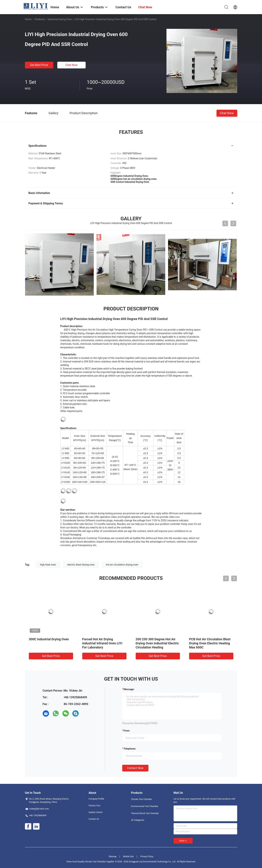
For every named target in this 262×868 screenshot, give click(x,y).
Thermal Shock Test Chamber (145, 813)
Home (28, 19)
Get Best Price (39, 65)
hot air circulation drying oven (122, 565)
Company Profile (96, 799)
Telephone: (130, 749)
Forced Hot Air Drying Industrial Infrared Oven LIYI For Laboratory (102, 643)
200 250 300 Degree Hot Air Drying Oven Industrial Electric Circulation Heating (157, 643)
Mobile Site (128, 857)
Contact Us (94, 819)
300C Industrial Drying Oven (49, 639)
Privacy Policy (147, 857)
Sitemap (113, 857)
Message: (129, 689)
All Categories (138, 820)
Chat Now (71, 65)
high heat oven (48, 565)
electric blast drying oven (81, 565)
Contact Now (135, 768)
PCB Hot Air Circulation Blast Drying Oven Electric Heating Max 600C (210, 643)
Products (40, 19)
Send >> (183, 841)
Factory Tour (95, 806)
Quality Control (96, 812)
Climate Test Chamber (142, 799)
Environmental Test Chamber (145, 806)
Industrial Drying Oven (60, 19)
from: (127, 731)
